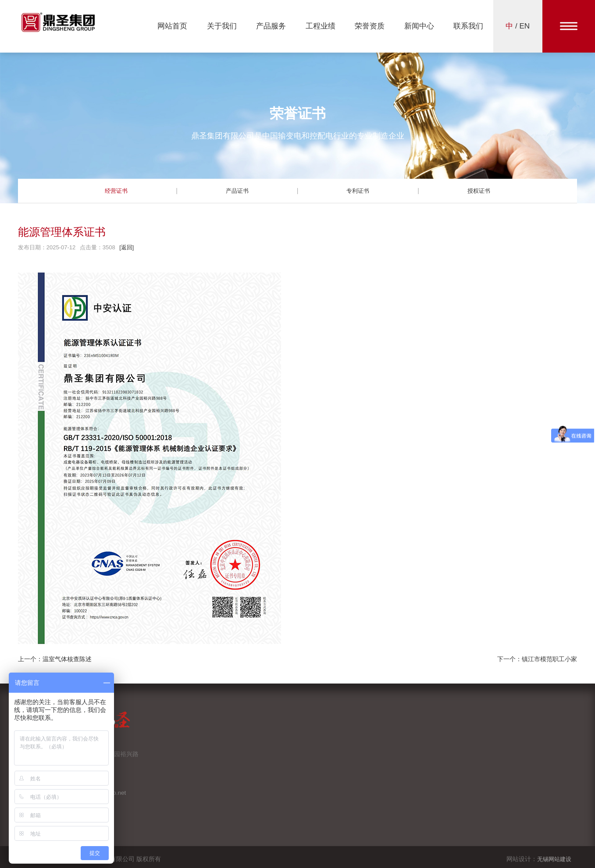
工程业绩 (321, 26)
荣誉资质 (370, 26)
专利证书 (358, 191)
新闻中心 (419, 26)
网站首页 (172, 26)
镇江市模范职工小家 (549, 659)
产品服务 (271, 26)
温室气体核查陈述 (67, 659)
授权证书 (479, 191)
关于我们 (222, 26)
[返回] (126, 247)
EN (525, 26)
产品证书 (237, 191)
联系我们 (468, 26)
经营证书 (116, 191)
